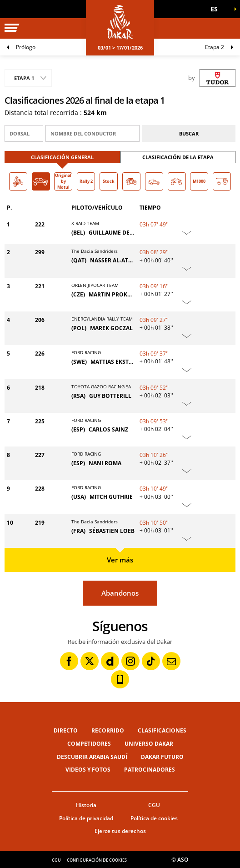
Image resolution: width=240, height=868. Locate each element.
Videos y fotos (88, 770)
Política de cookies (154, 818)
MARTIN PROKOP (112, 294)
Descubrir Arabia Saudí (92, 757)
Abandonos (120, 593)
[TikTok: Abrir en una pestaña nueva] (151, 661)
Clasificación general (62, 157)
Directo (66, 730)
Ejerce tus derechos (120, 831)
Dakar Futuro (162, 757)
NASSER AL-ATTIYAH (117, 260)
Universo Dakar (149, 744)
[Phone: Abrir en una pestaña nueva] (120, 679)
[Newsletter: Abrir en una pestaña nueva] (171, 661)
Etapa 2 (215, 47)
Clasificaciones (162, 730)
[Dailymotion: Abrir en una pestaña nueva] (110, 661)
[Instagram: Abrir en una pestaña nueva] (130, 661)
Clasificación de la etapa (178, 157)
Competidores (89, 744)
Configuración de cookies (97, 860)
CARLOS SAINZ (108, 429)
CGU (154, 805)
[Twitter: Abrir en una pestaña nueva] (90, 661)
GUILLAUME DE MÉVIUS (120, 233)
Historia (86, 805)
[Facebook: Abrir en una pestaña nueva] (69, 661)
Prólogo (26, 47)
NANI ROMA (105, 463)
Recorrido (108, 730)
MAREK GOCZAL (111, 328)
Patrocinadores (150, 770)
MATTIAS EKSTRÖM (116, 362)
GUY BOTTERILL (110, 396)
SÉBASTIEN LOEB (112, 531)
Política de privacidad (86, 818)
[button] (217, 9)
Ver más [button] (120, 560)
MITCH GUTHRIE (111, 497)
